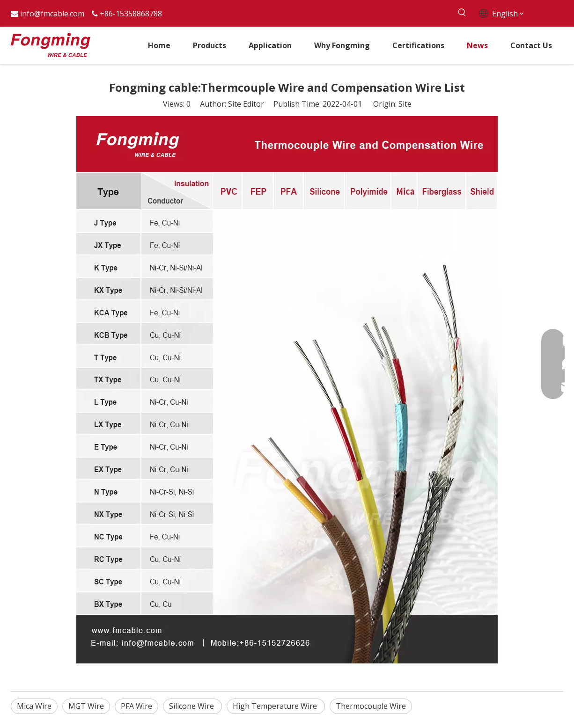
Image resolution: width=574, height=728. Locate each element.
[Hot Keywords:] (462, 13)
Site (405, 104)
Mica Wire (34, 706)
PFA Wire (136, 706)
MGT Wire (86, 706)
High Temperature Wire (276, 706)
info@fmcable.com (52, 14)
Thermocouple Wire (371, 706)
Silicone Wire (192, 706)
